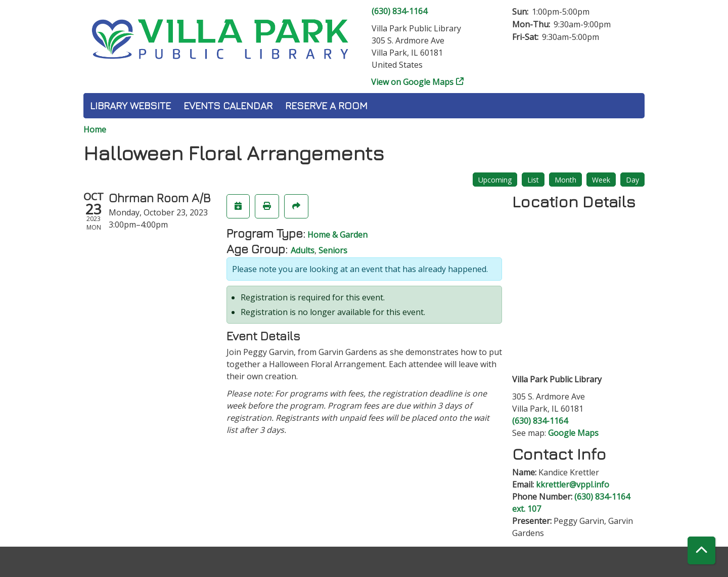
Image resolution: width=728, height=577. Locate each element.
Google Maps (573, 433)
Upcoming (495, 180)
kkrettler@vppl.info (573, 484)
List (533, 180)
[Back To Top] (701, 550)
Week (601, 180)
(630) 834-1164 (399, 11)
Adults (303, 250)
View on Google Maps (413, 82)
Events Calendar (228, 105)
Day (632, 180)
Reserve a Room (326, 105)
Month (565, 180)
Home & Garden (337, 235)
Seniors (333, 250)
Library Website (130, 105)
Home (95, 129)
